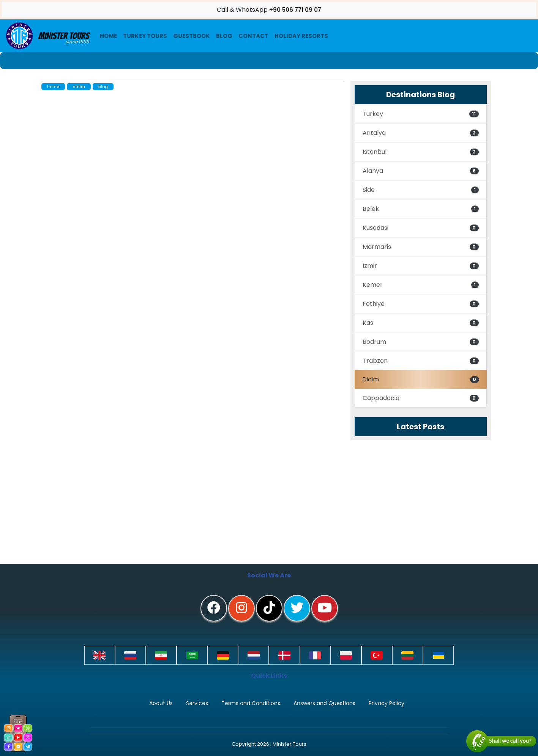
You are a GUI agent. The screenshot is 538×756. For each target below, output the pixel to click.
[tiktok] (269, 608)
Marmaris (420, 247)
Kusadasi (420, 228)
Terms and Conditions (251, 703)
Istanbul (420, 152)
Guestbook (192, 36)
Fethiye (420, 304)
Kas (420, 323)
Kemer (420, 285)
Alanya (420, 171)
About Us (161, 703)
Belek (420, 209)
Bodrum (420, 342)
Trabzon (420, 361)
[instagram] (241, 608)
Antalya (420, 133)
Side (420, 190)
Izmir (420, 266)
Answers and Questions (324, 703)
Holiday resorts (301, 36)
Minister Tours (48, 36)
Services (197, 703)
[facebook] (214, 608)
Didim (420, 379)
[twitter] (297, 608)
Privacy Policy (387, 703)
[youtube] (325, 608)
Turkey (420, 114)
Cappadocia (420, 398)
